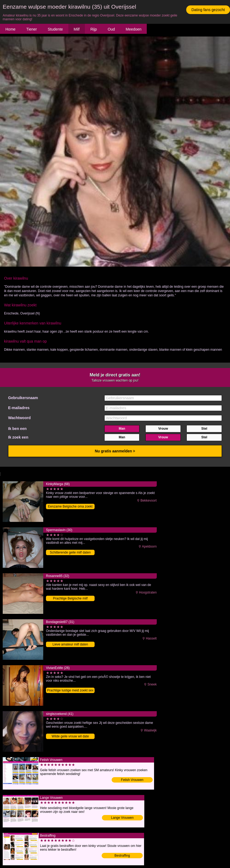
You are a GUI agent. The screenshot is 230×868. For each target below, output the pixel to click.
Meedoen (134, 29)
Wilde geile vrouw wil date (70, 736)
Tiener (31, 29)
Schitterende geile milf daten (70, 552)
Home (10, 29)
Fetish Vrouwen (132, 780)
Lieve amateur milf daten (70, 644)
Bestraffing (122, 856)
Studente (55, 29)
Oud (111, 29)
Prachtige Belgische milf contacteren (70, 599)
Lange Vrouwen (122, 818)
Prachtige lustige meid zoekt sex (70, 690)
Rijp (94, 29)
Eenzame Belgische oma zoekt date (70, 507)
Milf (77, 29)
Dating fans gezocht (208, 10)
